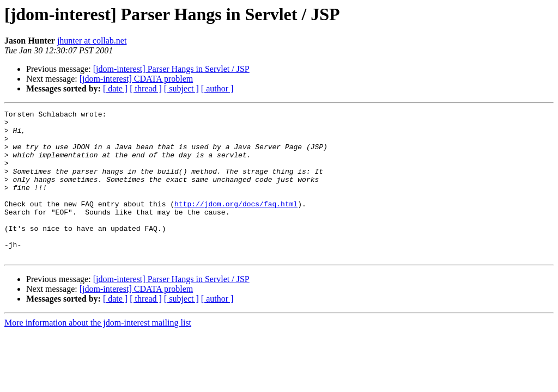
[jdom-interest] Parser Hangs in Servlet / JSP (171, 69)
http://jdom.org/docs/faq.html (236, 223)
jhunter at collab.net (92, 41)
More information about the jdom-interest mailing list (98, 352)
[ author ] (217, 88)
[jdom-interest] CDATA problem (136, 79)
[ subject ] (181, 88)
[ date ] (115, 88)
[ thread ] (146, 88)
